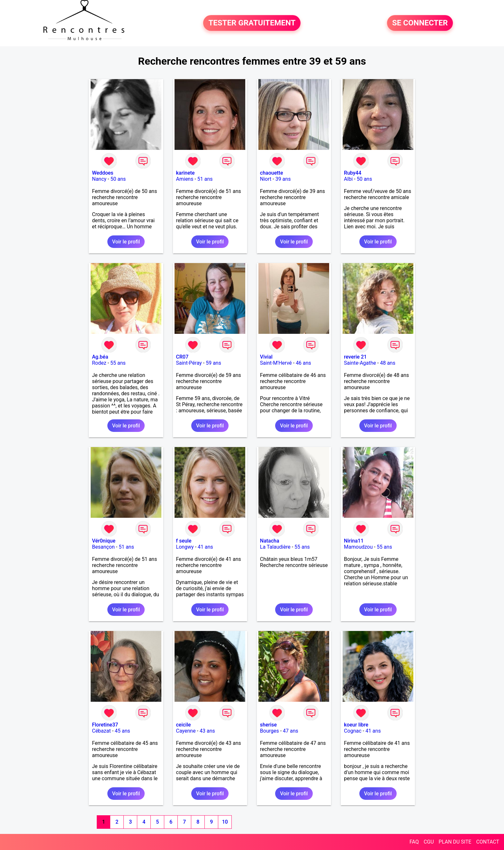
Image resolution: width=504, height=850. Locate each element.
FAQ (414, 842)
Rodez (99, 363)
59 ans (213, 363)
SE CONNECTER (420, 23)
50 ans (118, 179)
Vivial (266, 357)
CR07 (182, 357)
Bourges (270, 731)
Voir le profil (126, 242)
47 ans (291, 731)
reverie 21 (355, 357)
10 (225, 822)
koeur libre (356, 725)
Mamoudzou (358, 547)
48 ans (388, 363)
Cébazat (101, 731)
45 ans (122, 731)
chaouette (272, 173)
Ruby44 (353, 173)
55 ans (118, 363)
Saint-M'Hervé (276, 363)
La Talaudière (275, 547)
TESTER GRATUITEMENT (252, 23)
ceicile (184, 725)
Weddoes (103, 173)
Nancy (99, 179)
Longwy (185, 547)
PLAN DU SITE (455, 842)
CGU (429, 842)
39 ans (283, 179)
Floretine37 (105, 725)
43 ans (207, 731)
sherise (268, 725)
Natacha (270, 541)
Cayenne (186, 731)
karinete (185, 173)
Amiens (185, 179)
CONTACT (488, 842)
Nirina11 (354, 541)
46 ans (303, 363)
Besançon (103, 547)
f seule (184, 541)
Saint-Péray (189, 363)
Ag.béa (100, 357)
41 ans (205, 547)
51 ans (205, 179)
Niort (266, 179)
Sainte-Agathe (360, 363)
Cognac (353, 731)
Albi (348, 179)
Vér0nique (104, 541)
